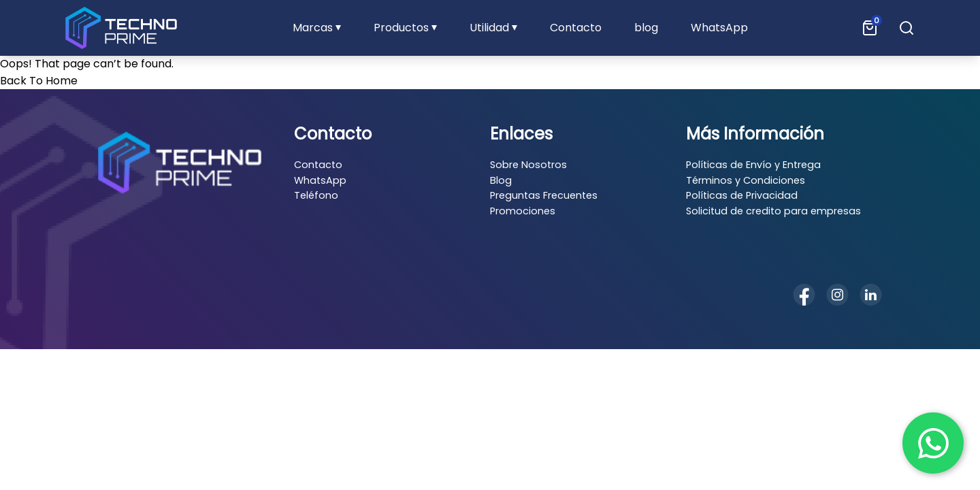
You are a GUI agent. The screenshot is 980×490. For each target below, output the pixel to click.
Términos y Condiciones (746, 180)
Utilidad (489, 28)
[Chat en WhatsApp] (933, 443)
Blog (501, 180)
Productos (401, 28)
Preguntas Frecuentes (544, 195)
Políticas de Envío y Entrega (753, 165)
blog (646, 28)
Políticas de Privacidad (742, 195)
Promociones (523, 211)
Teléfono (316, 195)
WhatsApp (719, 28)
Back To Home (39, 81)
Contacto (576, 28)
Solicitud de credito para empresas (773, 211)
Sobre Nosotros (528, 165)
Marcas (313, 28)
